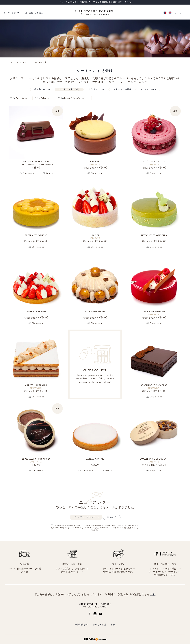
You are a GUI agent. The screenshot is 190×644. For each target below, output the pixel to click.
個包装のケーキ (42, 89)
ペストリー (24, 62)
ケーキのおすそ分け (69, 89)
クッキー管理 (99, 625)
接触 (113, 625)
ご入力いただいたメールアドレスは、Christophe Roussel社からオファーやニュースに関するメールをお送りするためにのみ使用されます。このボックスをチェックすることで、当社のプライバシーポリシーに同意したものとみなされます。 (95, 528)
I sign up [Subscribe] (112, 517)
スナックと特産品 (122, 89)
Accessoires (148, 89)
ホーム (14, 62)
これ (153, 594)
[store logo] (94, 13)
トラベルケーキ (96, 89)
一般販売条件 (81, 625)
